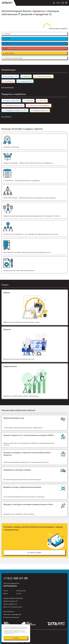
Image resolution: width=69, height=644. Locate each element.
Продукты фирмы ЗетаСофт (13, 598)
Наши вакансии (9, 612)
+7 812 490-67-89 (15, 578)
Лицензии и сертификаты (12, 614)
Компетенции (21, 591)
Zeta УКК (43, 101)
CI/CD (7, 43)
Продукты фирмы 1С (41, 110)
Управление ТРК (26, 81)
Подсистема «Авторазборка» (40, 105)
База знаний (10, 53)
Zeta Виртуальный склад (14, 105)
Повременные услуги (44, 76)
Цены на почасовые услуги (13, 607)
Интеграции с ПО (11, 76)
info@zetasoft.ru (10, 586)
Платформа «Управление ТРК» (16, 110)
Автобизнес (9, 81)
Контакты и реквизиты (11, 617)
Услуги (6, 591)
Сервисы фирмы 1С (10, 604)
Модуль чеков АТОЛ (12, 101)
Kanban (8, 34)
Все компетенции (8, 87)
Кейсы (5, 594)
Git (6, 48)
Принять (16, 638)
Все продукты (6, 117)
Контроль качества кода (14, 58)
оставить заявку (34, 553)
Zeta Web (29, 101)
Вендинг (27, 76)
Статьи (19, 594)
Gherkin (8, 39)
